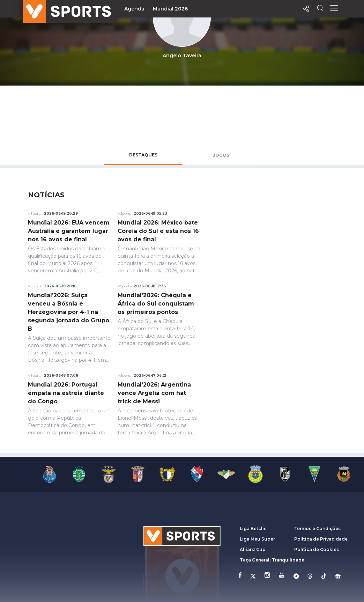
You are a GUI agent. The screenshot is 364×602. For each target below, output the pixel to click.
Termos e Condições (317, 528)
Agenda (134, 9)
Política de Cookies (317, 549)
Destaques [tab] (143, 155)
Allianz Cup (253, 549)
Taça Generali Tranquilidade (272, 560)
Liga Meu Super (257, 539)
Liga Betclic (253, 528)
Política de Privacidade (321, 539)
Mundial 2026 (170, 9)
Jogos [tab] (221, 155)
